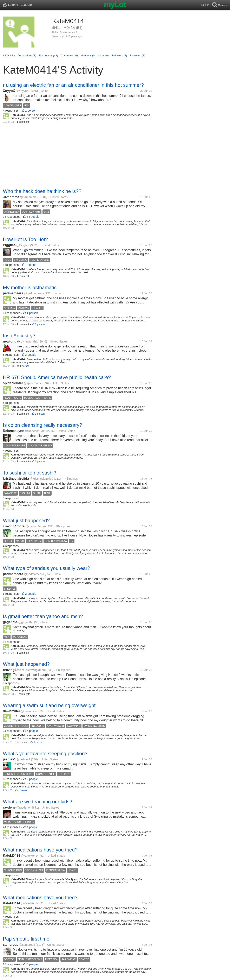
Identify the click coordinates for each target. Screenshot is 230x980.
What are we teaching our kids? (38, 802)
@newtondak (29, 341)
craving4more (14, 526)
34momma (11, 197)
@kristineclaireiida (41, 479)
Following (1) (137, 55)
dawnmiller (12, 711)
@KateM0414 (30, 856)
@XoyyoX (22, 91)
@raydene (23, 808)
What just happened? (26, 520)
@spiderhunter (33, 383)
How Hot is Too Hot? (25, 239)
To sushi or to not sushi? (30, 473)
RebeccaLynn (14, 431)
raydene (9, 807)
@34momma (28, 197)
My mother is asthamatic (30, 287)
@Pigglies (23, 245)
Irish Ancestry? (19, 336)
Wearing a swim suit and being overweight (49, 705)
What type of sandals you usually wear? (47, 568)
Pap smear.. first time (26, 939)
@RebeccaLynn (35, 431)
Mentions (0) (88, 55)
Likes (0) (104, 55)
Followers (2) (119, 55)
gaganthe (10, 622)
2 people (31, 594)
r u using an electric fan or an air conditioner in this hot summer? (73, 85)
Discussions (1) (27, 55)
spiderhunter (13, 383)
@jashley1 (24, 759)
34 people (33, 217)
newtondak (12, 341)
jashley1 (9, 759)
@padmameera (34, 293)
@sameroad (27, 945)
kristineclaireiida (16, 479)
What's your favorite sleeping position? (45, 753)
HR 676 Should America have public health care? (57, 377)
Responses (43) (48, 55)
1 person (31, 111)
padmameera (13, 293)
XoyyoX (9, 91)
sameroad (11, 945)
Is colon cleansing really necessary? (42, 425)
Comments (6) (69, 55)
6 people (32, 731)
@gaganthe (26, 622)
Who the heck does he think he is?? (42, 191)
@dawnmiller (29, 711)
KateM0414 (12, 856)
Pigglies (9, 245)
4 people (32, 827)
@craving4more (36, 526)
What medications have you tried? (40, 850)
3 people (31, 355)
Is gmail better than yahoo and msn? (43, 616)
